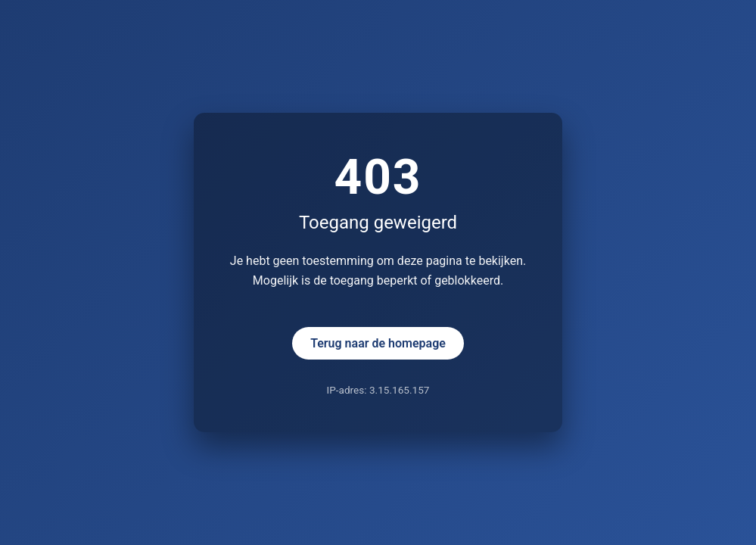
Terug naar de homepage (378, 343)
